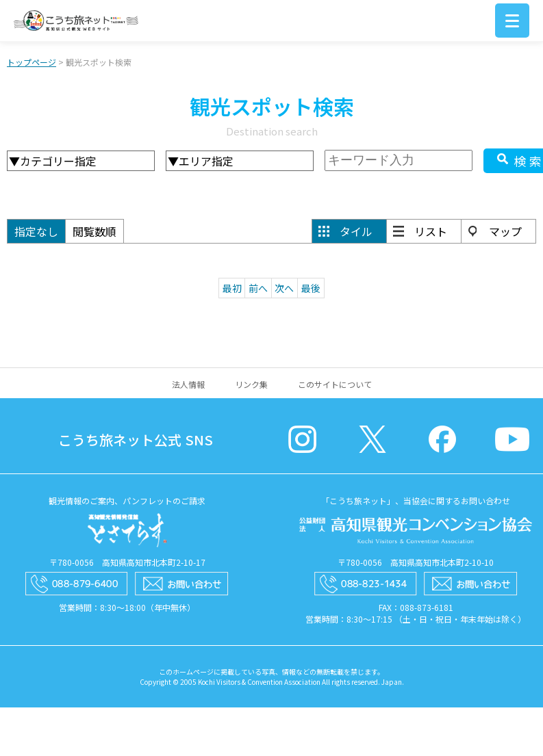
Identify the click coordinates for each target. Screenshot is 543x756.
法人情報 (188, 384)
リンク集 (251, 384)
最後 (311, 288)
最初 (232, 288)
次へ (284, 288)
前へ (258, 288)
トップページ (31, 62)
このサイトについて (335, 384)
